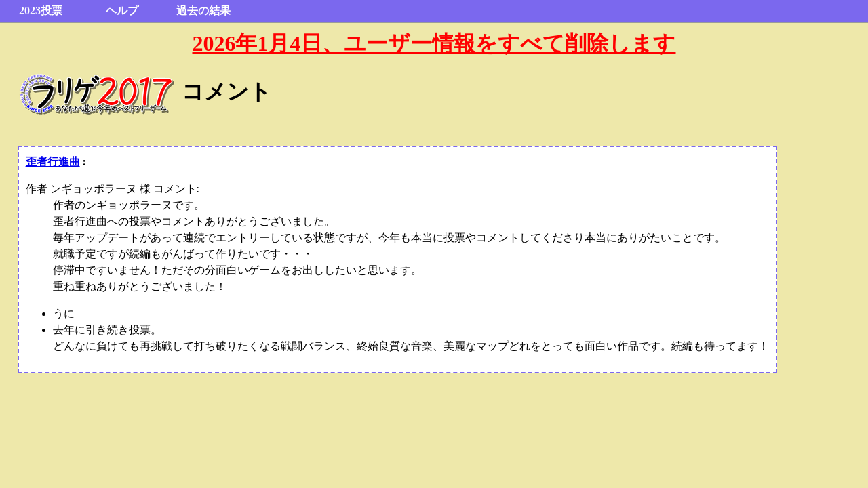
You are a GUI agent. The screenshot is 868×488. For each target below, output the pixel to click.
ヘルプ (122, 11)
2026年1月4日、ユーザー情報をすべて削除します (434, 43)
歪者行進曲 (53, 162)
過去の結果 (203, 11)
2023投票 (41, 11)
